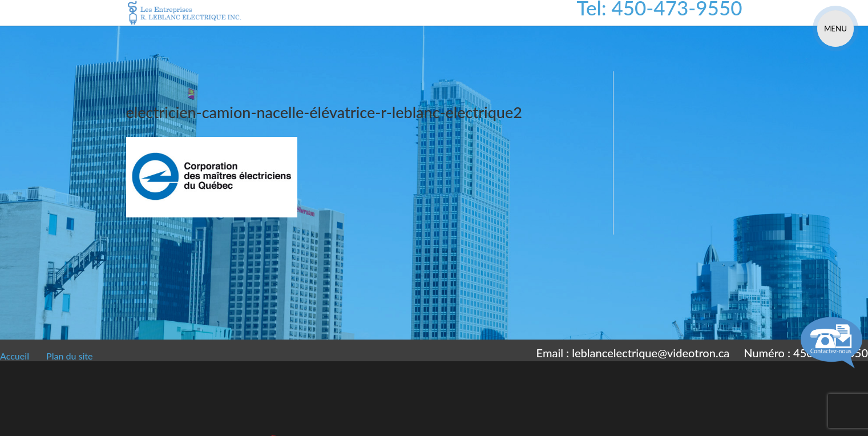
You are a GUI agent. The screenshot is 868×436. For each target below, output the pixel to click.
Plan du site (69, 356)
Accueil (15, 356)
